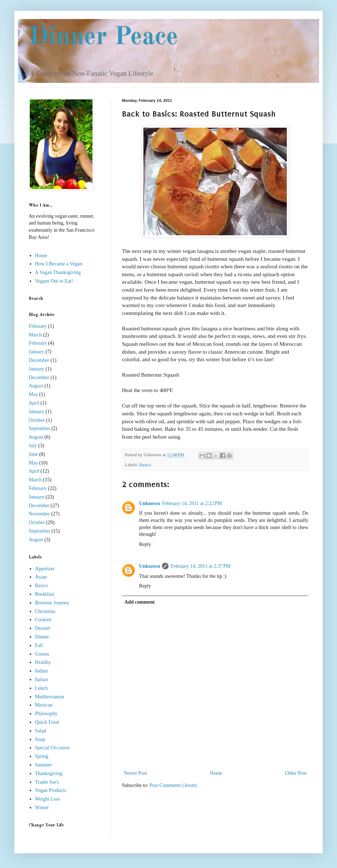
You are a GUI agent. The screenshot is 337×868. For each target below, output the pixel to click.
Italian (42, 680)
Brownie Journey (52, 603)
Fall (39, 645)
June (33, 454)
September (39, 428)
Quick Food (47, 722)
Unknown (149, 503)
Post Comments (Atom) (173, 785)
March (35, 335)
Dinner (42, 637)
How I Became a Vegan (59, 264)
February (38, 326)
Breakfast (45, 594)
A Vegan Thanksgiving (58, 272)
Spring (42, 756)
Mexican (44, 705)
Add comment (139, 602)
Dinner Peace (103, 38)
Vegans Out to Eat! (54, 281)
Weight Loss (48, 799)
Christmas (45, 611)
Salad (41, 731)
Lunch (42, 688)
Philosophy (46, 714)
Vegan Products (51, 790)
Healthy (43, 662)
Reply (145, 544)
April (34, 403)
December (39, 360)
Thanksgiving (49, 773)
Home (216, 773)
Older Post (296, 773)
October (37, 420)
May (33, 394)
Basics (145, 465)
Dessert (43, 628)
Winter (42, 808)
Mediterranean (50, 697)
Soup (40, 739)
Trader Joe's (47, 782)
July (33, 446)
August (36, 386)
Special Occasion (53, 748)
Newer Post (135, 773)
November (39, 514)
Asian (41, 577)
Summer (44, 765)
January (37, 352)
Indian (42, 671)
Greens (42, 654)
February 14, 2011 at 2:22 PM (192, 503)
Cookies (43, 620)
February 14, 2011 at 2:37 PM (201, 566)
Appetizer (45, 569)
